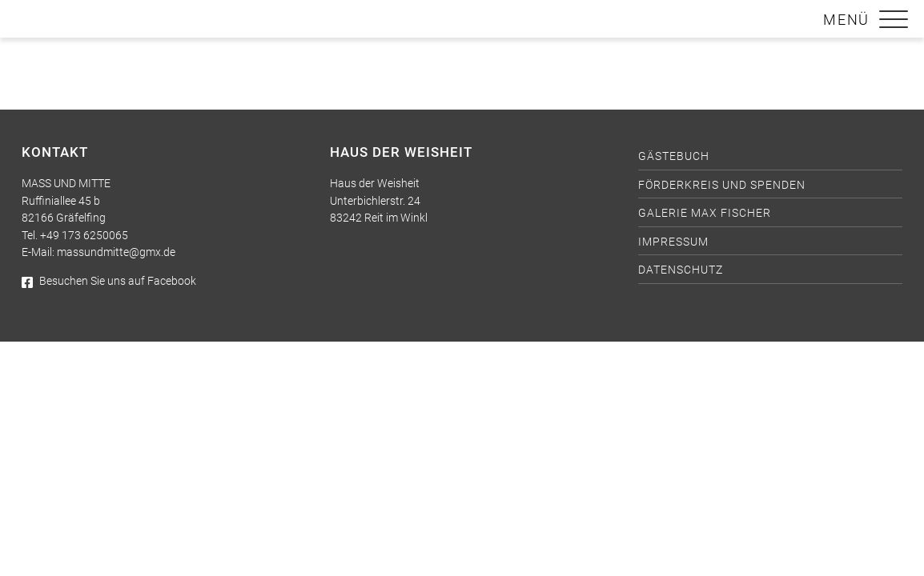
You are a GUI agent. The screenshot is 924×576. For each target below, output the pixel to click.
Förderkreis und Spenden (722, 185)
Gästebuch (674, 156)
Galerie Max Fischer (705, 213)
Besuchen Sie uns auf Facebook (109, 281)
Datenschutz (681, 270)
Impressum (673, 242)
